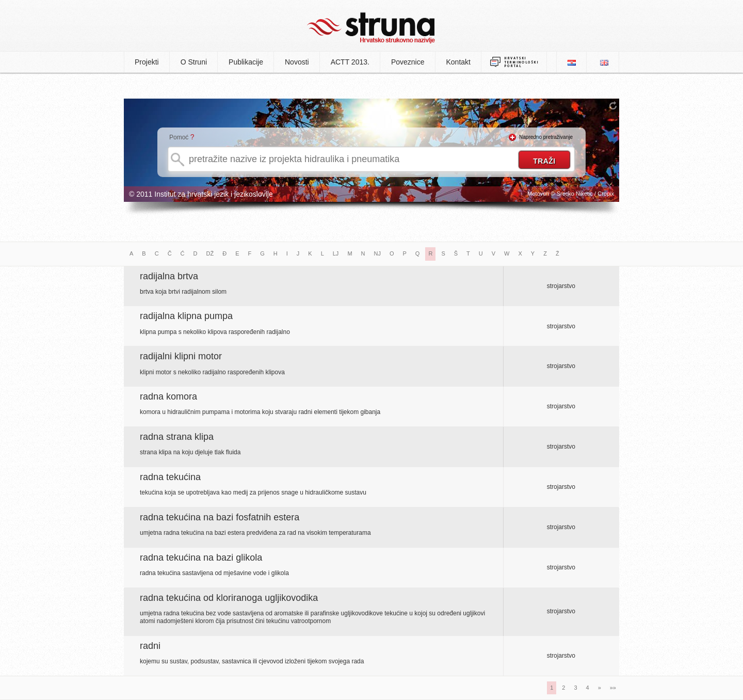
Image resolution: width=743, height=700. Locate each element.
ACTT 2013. (350, 62)
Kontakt (458, 62)
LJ (336, 253)
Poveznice (408, 62)
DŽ (210, 253)
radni (150, 646)
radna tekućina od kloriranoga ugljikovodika (229, 598)
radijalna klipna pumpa (186, 316)
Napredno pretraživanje (546, 137)
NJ (377, 253)
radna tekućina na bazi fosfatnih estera (220, 517)
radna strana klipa (177, 437)
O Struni (194, 62)
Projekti (147, 62)
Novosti (297, 62)
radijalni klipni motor (181, 356)
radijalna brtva (169, 276)
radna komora (168, 396)
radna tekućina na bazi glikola (201, 558)
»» (613, 688)
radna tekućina (170, 477)
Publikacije (246, 62)
